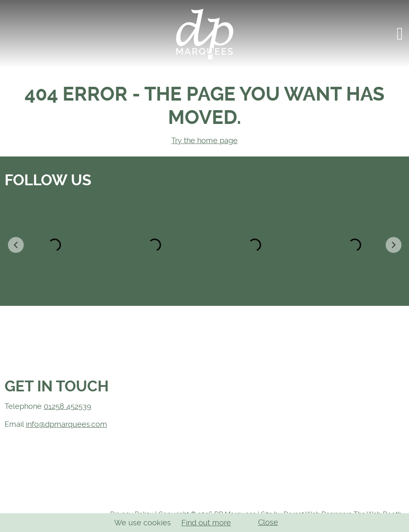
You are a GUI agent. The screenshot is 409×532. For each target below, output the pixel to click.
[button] (400, 34)
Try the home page (204, 140)
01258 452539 (68, 406)
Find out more (206, 523)
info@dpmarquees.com (66, 424)
